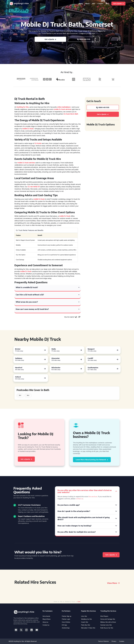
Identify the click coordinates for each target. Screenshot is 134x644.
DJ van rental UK (34, 187)
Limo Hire (84, 616)
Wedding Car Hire (86, 619)
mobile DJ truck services (63, 109)
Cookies (122, 641)
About (87, 4)
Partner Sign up (67, 616)
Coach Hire (85, 622)
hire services (93, 497)
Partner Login (66, 619)
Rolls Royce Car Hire (107, 628)
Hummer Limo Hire (106, 625)
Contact (100, 4)
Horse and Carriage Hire (108, 619)
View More (113, 583)
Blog (107, 4)
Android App (66, 628)
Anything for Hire (23, 107)
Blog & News (47, 619)
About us (45, 622)
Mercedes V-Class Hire (88, 628)
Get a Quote (46, 616)
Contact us (46, 625)
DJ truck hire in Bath (71, 114)
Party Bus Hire (86, 625)
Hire (94, 4)
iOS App (64, 625)
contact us (79, 499)
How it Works (66, 622)
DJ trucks (38, 143)
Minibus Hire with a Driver (108, 622)
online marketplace (64, 107)
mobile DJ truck (28, 129)
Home (81, 4)
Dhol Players (104, 616)
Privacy (114, 641)
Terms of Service (103, 641)
